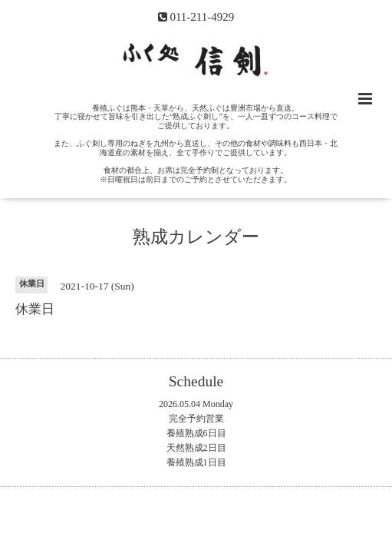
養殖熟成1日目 (196, 462)
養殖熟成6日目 (196, 433)
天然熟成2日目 (196, 448)
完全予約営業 (196, 419)
